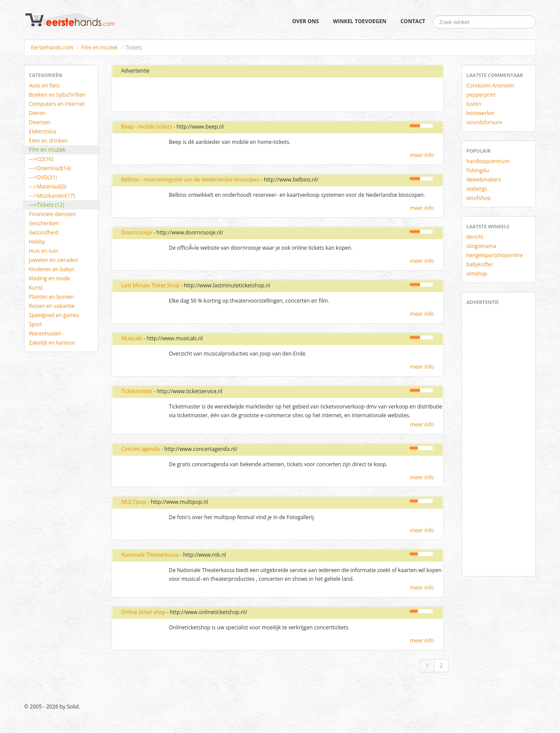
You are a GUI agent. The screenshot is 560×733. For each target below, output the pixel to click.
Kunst (36, 288)
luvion (474, 104)
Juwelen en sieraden (54, 260)
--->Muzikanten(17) (52, 196)
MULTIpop (134, 502)
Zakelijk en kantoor (52, 343)
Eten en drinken (48, 141)
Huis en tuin (44, 251)
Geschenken (44, 223)
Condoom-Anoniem (490, 86)
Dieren (37, 113)
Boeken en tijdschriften (57, 95)
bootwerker (481, 113)
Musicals (132, 338)
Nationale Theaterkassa (150, 555)
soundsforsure (484, 122)
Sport (35, 324)
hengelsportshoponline (495, 255)
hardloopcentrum (488, 161)
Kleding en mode (49, 278)
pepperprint (481, 95)
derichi (475, 237)
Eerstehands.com (52, 47)
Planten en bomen (51, 297)
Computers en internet (57, 104)
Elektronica (42, 131)
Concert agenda (140, 449)
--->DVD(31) (43, 177)
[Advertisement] (220, 95)
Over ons (306, 21)
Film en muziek (99, 47)
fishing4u (478, 170)
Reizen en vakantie (52, 306)
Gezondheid (44, 232)
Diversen (40, 122)
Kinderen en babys (52, 269)
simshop (477, 274)
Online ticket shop (143, 612)
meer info (422, 155)
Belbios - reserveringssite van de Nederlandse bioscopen (190, 180)
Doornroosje (136, 232)
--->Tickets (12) (47, 205)
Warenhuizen (45, 333)
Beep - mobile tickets (147, 127)
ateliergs (477, 189)
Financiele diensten (52, 214)
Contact (413, 21)
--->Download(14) (50, 168)
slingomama (481, 246)
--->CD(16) (41, 159)
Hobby (37, 242)
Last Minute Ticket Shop (150, 285)
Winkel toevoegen (360, 21)
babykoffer (480, 264)
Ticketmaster (137, 391)
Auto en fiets (44, 86)
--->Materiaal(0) (47, 187)
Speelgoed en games (54, 315)
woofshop (478, 198)
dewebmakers (484, 180)
